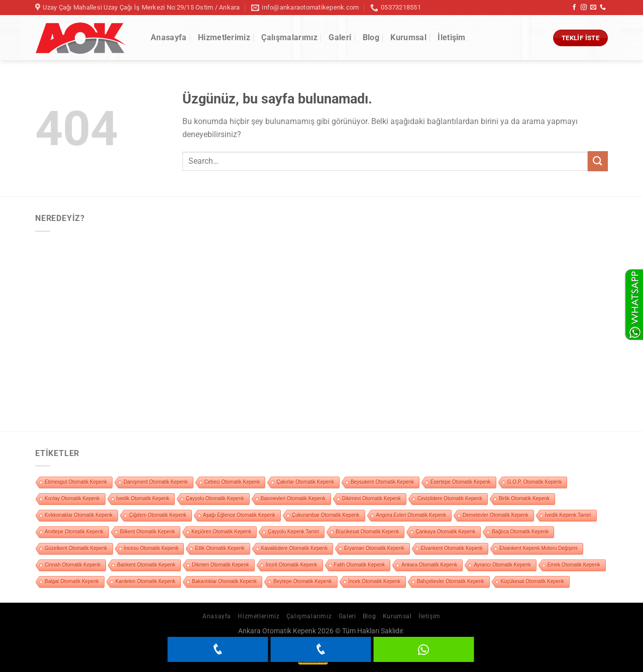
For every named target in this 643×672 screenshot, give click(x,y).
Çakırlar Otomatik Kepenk (305, 482)
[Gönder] (598, 161)
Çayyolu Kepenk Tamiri (293, 532)
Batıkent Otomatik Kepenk (146, 565)
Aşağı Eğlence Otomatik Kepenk (239, 515)
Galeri (340, 37)
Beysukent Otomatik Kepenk (382, 482)
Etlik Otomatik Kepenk (220, 548)
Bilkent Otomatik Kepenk (148, 532)
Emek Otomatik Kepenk (574, 565)
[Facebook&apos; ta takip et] (574, 8)
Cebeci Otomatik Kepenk (232, 482)
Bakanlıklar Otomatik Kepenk (224, 581)
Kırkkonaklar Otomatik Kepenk (79, 515)
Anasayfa (169, 37)
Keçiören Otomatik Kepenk (221, 532)
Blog (371, 37)
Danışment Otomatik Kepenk (156, 482)
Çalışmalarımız (289, 37)
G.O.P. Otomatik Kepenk (535, 482)
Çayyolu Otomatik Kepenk (215, 498)
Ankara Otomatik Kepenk (429, 565)
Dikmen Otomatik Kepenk (220, 565)
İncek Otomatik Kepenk (374, 581)
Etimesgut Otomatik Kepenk (76, 482)
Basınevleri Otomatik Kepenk (293, 498)
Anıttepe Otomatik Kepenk (74, 532)
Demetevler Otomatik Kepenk (496, 515)
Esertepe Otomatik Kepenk (461, 482)
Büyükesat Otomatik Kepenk (367, 532)
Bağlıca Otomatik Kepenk (520, 532)
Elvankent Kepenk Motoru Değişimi (539, 548)
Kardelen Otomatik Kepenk (146, 581)
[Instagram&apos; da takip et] (584, 8)
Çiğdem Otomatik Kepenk (158, 515)
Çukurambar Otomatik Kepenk (326, 515)
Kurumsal (408, 37)
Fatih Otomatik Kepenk (360, 565)
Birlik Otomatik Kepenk (524, 498)
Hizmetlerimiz (224, 37)
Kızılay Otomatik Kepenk (72, 498)
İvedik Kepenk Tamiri (568, 515)
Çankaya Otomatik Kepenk (445, 532)
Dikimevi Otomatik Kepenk (371, 498)
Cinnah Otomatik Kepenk (73, 565)
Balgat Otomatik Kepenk (72, 581)
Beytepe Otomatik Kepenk (302, 581)
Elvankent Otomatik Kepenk (452, 548)
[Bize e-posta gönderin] (593, 8)
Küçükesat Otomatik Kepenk (532, 581)
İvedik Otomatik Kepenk (143, 498)
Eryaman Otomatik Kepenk (374, 548)
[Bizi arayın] (603, 8)
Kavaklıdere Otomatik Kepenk (294, 548)
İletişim (452, 37)
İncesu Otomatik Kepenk (151, 548)
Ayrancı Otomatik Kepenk (502, 565)
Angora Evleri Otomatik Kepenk (411, 515)
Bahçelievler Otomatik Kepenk (451, 581)
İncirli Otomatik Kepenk (292, 565)
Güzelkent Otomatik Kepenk (76, 548)
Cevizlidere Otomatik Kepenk (450, 498)
